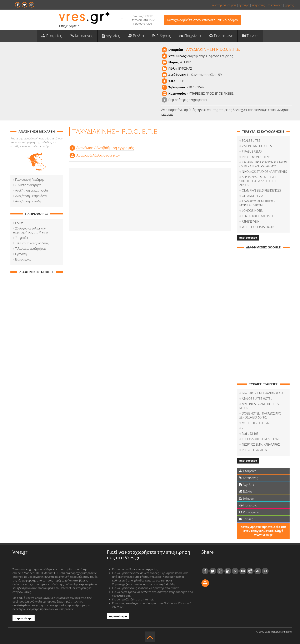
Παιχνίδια (190, 36)
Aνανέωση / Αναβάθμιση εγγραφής (105, 148)
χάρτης (289, 5)
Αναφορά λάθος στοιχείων (98, 155)
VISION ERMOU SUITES (257, 146)
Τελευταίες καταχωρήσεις (32, 243)
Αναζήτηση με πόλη (28, 201)
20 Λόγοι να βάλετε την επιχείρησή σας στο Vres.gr (31, 230)
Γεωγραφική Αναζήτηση (31, 180)
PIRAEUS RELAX (252, 151)
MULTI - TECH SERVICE (257, 423)
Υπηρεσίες (22, 238)
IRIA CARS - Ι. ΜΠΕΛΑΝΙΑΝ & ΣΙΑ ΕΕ (264, 393)
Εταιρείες (52, 36)
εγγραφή (244, 5)
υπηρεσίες (258, 5)
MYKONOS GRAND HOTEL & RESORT (259, 406)
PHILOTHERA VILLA (254, 450)
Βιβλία (136, 36)
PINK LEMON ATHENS (256, 157)
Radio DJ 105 (250, 434)
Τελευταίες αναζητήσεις (31, 249)
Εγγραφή (21, 254)
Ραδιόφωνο (221, 36)
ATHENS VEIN (251, 221)
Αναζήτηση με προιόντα (31, 196)
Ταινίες (250, 36)
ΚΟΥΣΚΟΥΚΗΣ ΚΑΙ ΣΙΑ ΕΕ (258, 216)
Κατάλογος (82, 36)
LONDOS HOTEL (253, 211)
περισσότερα (248, 238)
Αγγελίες (111, 36)
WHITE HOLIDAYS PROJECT (259, 227)
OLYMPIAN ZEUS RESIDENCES (261, 190)
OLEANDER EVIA (252, 196)
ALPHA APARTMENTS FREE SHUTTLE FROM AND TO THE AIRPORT (258, 181)
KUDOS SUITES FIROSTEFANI (261, 439)
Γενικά (19, 223)
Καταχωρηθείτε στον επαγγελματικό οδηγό (202, 20)
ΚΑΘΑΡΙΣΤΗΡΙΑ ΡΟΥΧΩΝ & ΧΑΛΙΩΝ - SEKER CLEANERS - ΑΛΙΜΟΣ (263, 164)
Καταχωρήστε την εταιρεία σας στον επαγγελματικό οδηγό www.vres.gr (263, 531)
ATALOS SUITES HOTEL (257, 399)
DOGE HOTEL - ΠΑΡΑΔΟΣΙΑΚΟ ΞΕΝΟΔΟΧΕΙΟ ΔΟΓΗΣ (260, 415)
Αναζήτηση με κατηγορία (32, 190)
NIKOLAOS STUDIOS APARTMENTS (264, 172)
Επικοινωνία (23, 259)
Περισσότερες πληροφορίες (188, 100)
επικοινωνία (275, 5)
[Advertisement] (150, 199)
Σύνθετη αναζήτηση (28, 185)
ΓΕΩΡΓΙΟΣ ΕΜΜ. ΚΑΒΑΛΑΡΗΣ (261, 444)
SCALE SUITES (251, 141)
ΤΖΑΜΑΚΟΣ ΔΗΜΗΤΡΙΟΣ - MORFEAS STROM (257, 203)
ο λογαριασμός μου (224, 5)
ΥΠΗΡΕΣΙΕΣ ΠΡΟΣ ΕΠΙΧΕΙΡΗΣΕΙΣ (211, 93)
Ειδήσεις (162, 36)
